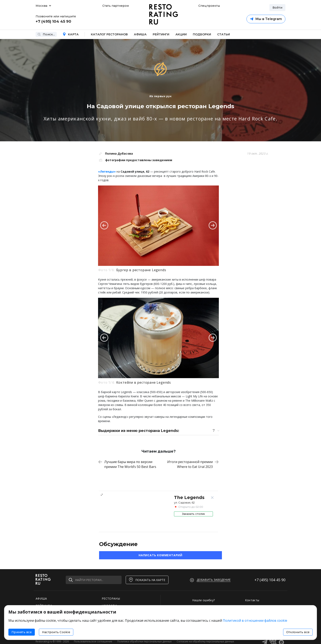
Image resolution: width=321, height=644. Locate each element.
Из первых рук (160, 96)
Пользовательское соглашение (93, 641)
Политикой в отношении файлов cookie (255, 620)
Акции (181, 34)
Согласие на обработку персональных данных (205, 641)
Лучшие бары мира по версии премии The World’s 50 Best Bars (127, 464)
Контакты (252, 600)
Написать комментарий (160, 555)
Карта (71, 34)
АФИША (41, 598)
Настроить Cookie (56, 632)
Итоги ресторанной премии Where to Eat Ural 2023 (193, 464)
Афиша (140, 34)
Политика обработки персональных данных (144, 641)
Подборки (202, 34)
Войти (277, 8)
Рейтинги (161, 34)
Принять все (22, 632)
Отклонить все (298, 632)
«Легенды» (107, 171)
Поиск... (46, 34)
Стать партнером (116, 6)
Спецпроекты (209, 6)
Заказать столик (193, 514)
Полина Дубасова (119, 153)
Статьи (224, 34)
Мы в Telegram (266, 19)
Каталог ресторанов (109, 34)
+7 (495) (270, 580)
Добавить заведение (214, 580)
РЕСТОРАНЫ (111, 598)
